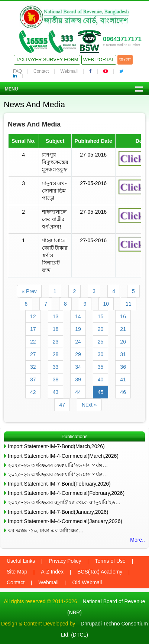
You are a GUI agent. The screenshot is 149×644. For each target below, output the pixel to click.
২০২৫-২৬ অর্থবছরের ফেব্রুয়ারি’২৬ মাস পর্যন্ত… (58, 465)
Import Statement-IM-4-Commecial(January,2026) (65, 521)
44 (78, 392)
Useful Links (21, 561)
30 (101, 354)
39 (78, 379)
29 (78, 354)
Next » (89, 405)
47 (62, 405)
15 (101, 316)
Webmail (69, 71)
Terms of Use (110, 561)
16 (123, 316)
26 (123, 342)
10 (106, 304)
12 (33, 316)
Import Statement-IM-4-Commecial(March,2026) (63, 456)
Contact (41, 71)
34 (78, 367)
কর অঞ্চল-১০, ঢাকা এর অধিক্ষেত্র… (46, 530)
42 (33, 392)
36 (123, 367)
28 (56, 354)
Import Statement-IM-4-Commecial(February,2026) (66, 493)
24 (78, 342)
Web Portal (99, 60)
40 (101, 379)
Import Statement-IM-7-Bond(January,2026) (58, 512)
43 (56, 392)
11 (129, 304)
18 (56, 329)
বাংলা (125, 60)
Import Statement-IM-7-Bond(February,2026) (59, 484)
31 (123, 354)
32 (33, 367)
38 (56, 379)
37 (33, 379)
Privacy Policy (65, 561)
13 (56, 316)
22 (33, 342)
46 (123, 392)
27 (33, 354)
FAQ (17, 71)
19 (78, 329)
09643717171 (122, 39)
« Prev (29, 291)
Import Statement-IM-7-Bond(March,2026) (56, 446)
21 (123, 329)
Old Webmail (87, 582)
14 (78, 316)
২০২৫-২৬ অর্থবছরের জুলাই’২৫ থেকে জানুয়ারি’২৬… (64, 502)
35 (101, 367)
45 (101, 392)
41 (123, 379)
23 (56, 342)
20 (101, 329)
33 (56, 367)
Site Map (17, 572)
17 (33, 329)
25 (101, 342)
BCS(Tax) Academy (100, 572)
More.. (137, 540)
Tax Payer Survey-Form (47, 60)
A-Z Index (52, 572)
